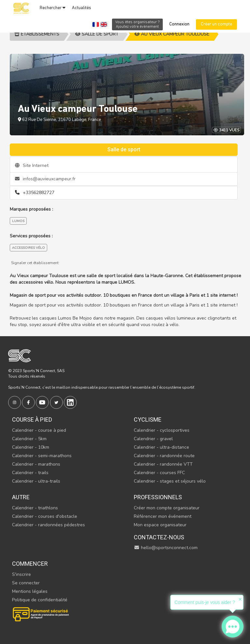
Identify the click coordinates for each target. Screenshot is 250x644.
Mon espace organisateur (160, 525)
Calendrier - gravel (153, 439)
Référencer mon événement (163, 516)
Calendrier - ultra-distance (161, 447)
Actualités (82, 8)
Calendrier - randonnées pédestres (49, 525)
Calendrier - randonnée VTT (163, 464)
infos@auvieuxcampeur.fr (45, 179)
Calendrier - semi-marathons (42, 456)
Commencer (30, 564)
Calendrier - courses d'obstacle (45, 516)
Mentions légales (30, 591)
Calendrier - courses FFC (159, 473)
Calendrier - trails (30, 473)
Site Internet (32, 165)
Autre (21, 497)
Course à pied (32, 419)
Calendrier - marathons (36, 464)
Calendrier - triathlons (35, 508)
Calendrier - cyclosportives (162, 430)
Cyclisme (148, 419)
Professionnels (158, 497)
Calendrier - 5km (29, 439)
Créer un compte (216, 24)
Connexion (179, 24)
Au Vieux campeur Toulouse (172, 34)
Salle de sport (97, 34)
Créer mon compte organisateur (167, 508)
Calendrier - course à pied (39, 430)
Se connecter (26, 583)
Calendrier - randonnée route (164, 456)
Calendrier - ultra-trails (36, 481)
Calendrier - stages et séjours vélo (170, 481)
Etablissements (37, 34)
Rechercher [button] (53, 8)
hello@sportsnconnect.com (166, 548)
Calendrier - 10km (31, 447)
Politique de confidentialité (40, 600)
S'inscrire (21, 574)
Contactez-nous (159, 537)
